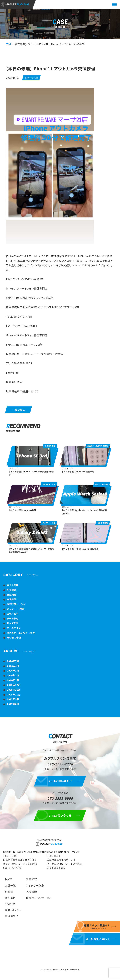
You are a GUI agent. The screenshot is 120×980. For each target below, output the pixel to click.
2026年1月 (13, 680)
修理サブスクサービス (39, 898)
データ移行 (13, 618)
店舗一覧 (10, 885)
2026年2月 (13, 675)
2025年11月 (14, 690)
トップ (8, 879)
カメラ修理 (13, 585)
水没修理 (12, 599)
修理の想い (12, 916)
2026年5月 (13, 661)
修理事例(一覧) (23, 44)
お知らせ (10, 904)
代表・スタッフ (13, 910)
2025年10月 (14, 695)
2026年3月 (13, 671)
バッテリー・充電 (16, 609)
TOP (9, 44)
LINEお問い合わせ (60, 815)
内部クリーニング (16, 604)
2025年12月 (14, 685)
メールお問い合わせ (60, 781)
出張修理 (12, 590)
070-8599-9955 (60, 798)
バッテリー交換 (35, 885)
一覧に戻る (18, 410)
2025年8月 (13, 704)
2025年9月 (13, 699)
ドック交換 (13, 623)
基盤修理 (12, 595)
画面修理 (31, 879)
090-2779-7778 (60, 764)
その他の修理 (14, 637)
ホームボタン (14, 628)
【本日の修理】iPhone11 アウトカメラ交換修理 (60, 44)
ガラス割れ (13, 614)
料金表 (9, 892)
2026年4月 (13, 666)
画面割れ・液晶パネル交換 (21, 633)
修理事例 (10, 898)
